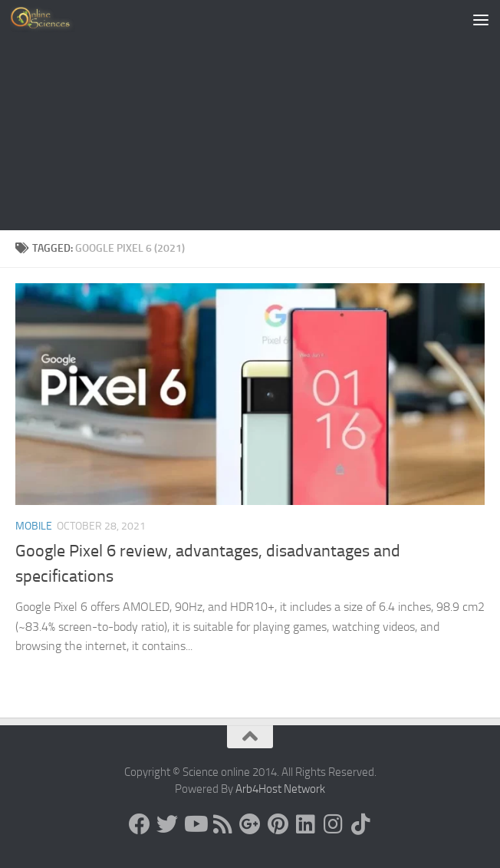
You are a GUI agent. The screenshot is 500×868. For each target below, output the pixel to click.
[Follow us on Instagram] (333, 824)
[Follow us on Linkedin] (305, 824)
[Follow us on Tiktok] (360, 824)
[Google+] (250, 824)
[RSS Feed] (222, 824)
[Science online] (140, 824)
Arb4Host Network (280, 789)
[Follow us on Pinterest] (278, 824)
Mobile (34, 526)
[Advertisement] (250, 115)
